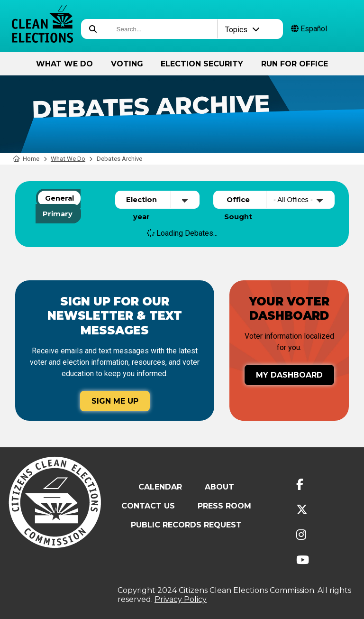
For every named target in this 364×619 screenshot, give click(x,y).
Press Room (224, 506)
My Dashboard (289, 375)
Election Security (202, 64)
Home (26, 159)
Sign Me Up (115, 401)
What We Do (64, 64)
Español (309, 29)
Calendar (160, 487)
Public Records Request (186, 525)
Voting (127, 64)
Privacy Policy (181, 599)
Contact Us (148, 506)
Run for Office (295, 64)
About (219, 487)
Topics (242, 30)
